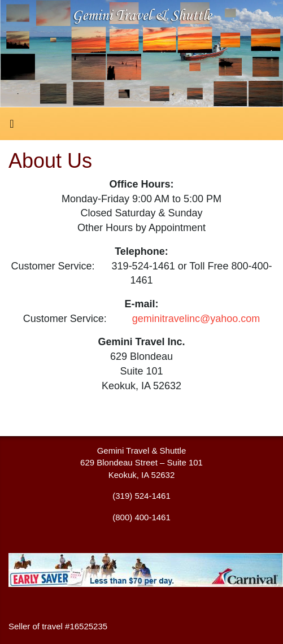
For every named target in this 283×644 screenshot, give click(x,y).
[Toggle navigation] (12, 127)
